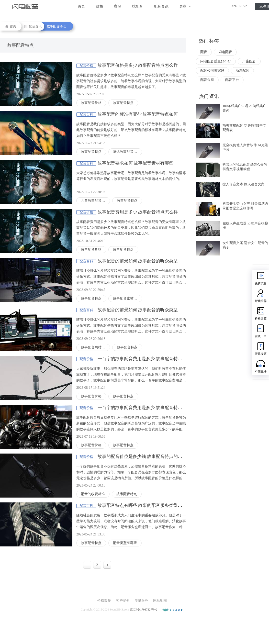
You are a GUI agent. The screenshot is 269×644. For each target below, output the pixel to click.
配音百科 (86, 115)
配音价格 (86, 66)
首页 (81, 6)
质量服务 (141, 601)
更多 (185, 6)
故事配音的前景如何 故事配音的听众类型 (138, 261)
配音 (204, 52)
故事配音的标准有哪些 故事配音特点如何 (138, 114)
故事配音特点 (56, 26)
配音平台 (232, 80)
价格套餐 (104, 601)
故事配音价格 (91, 103)
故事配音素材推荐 (127, 298)
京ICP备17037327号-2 (144, 610)
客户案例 (123, 601)
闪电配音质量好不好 (216, 61)
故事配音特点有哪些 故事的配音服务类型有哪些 (144, 505)
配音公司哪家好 (212, 71)
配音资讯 (161, 6)
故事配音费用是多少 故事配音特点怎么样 (138, 212)
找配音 (138, 6)
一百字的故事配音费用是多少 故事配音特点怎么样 (147, 359)
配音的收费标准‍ (93, 494)
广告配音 (249, 61)
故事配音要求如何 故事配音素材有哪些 (136, 163)
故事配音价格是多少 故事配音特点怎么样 (138, 65)
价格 (100, 6)
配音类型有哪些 (125, 543)
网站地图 (160, 601)
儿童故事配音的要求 (95, 201)
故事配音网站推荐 (95, 347)
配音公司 (207, 80)
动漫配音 (242, 71)
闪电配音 (225, 52)
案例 (118, 6)
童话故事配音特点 (127, 152)
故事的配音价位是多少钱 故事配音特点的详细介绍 (147, 456)
